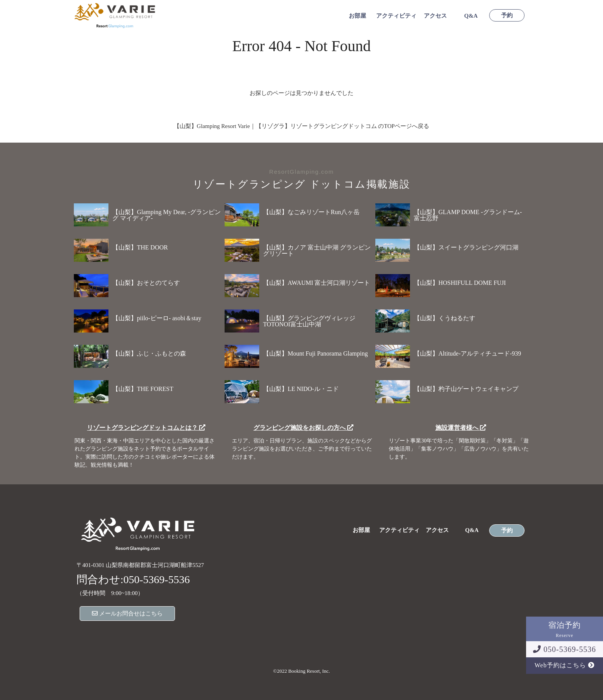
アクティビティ (396, 16)
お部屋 (357, 16)
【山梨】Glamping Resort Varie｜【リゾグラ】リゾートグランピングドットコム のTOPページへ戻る (302, 126)
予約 (507, 16)
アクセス (435, 16)
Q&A (471, 16)
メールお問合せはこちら (127, 614)
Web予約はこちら (565, 665)
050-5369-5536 (564, 649)
